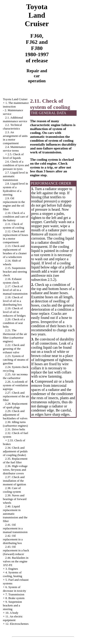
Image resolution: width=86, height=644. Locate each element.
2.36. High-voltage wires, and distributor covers (15, 470)
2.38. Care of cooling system (12, 490)
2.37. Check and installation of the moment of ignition (14, 481)
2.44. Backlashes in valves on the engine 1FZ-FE (16, 561)
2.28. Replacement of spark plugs (15, 405)
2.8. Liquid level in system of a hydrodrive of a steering (15, 189)
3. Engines (12, 569)
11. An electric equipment (13, 618)
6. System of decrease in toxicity (15, 589)
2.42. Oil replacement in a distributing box (13, 539)
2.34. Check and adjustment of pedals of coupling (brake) (15, 451)
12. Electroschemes (17, 624)
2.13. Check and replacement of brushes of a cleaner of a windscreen (15, 251)
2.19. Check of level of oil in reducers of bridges (14, 312)
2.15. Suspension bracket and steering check (15, 272)
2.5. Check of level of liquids (13, 156)
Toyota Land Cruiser (15, 99)
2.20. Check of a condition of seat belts (14, 323)
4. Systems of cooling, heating (13, 574)
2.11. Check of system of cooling (14, 226)
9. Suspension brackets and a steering (12, 605)
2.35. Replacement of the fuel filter (15, 460)
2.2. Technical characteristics (12, 127)
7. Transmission (15, 594)
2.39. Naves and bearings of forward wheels (15, 499)
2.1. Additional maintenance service (15, 119)
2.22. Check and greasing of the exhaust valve (14, 349)
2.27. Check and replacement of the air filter (16, 396)
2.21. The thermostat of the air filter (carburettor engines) (15, 336)
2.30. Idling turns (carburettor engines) (15, 424)
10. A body (12, 613)
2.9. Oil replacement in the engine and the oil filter (14, 204)
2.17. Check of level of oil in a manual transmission (15, 290)
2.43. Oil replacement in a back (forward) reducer (16, 550)
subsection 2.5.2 (43, 280)
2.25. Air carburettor (15, 376)
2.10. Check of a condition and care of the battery (16, 217)
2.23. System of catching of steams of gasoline (16, 360)
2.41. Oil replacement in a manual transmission (15, 528)
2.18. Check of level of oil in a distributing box (13, 301)
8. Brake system (15, 598)
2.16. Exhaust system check (12, 281)
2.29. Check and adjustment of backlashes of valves (15, 415)
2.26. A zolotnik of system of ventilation (15, 385)
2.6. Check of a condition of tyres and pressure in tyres (16, 165)
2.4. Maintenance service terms (14, 149)
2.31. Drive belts (15, 429)
